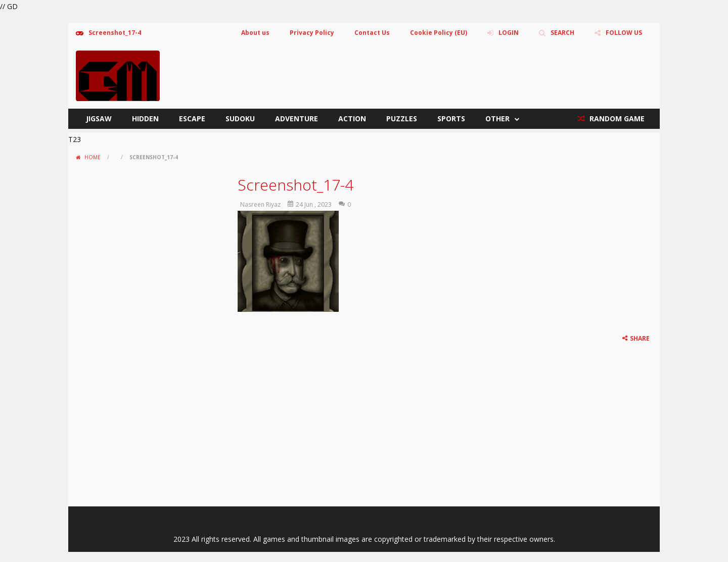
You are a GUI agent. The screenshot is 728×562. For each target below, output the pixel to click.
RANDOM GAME (616, 119)
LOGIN (509, 33)
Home (93, 157)
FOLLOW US (624, 33)
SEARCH (562, 33)
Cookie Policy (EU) (439, 33)
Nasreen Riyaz (260, 204)
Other (497, 119)
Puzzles (402, 119)
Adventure (297, 119)
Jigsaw (99, 119)
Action (352, 119)
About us (255, 33)
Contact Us (372, 33)
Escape (192, 119)
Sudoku (240, 119)
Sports (451, 119)
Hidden (145, 119)
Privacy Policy (312, 33)
